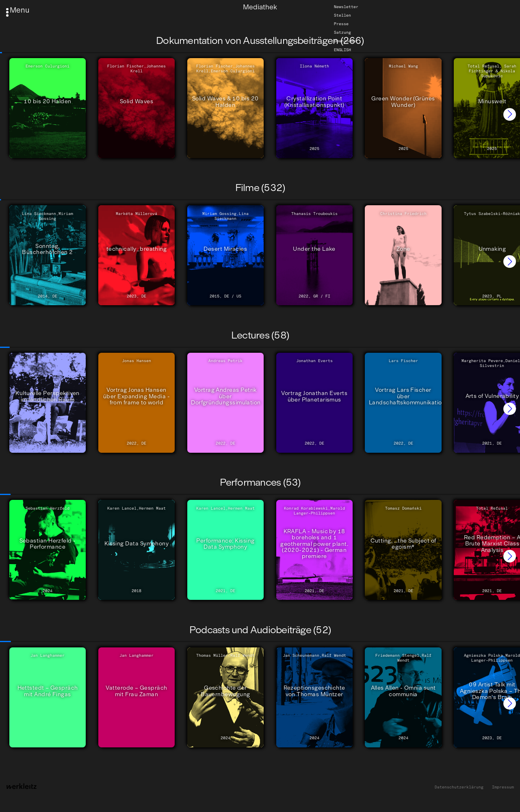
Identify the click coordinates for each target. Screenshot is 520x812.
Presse (341, 24)
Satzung (342, 33)
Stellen (342, 15)
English (342, 50)
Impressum (503, 787)
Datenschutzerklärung (459, 787)
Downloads (345, 41)
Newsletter (346, 7)
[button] (510, 114)
